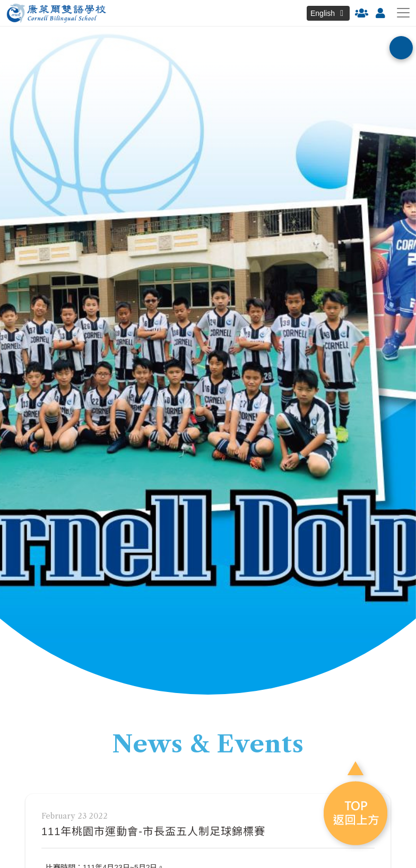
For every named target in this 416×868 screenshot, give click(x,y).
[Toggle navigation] (403, 13)
